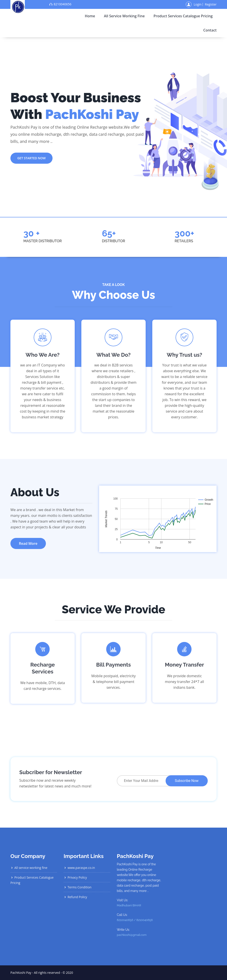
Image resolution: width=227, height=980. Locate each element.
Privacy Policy (75, 877)
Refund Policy (75, 897)
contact (210, 30)
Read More (28, 543)
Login (198, 4)
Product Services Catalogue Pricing (183, 16)
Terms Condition (78, 887)
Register (211, 4)
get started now (31, 158)
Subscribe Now (187, 781)
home (90, 16)
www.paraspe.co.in (79, 868)
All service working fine (124, 16)
